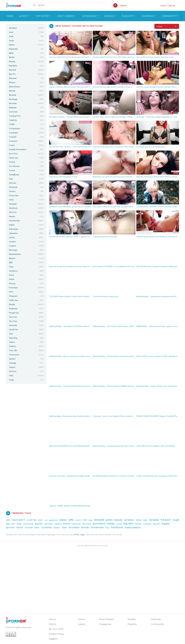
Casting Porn (26, 116)
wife (71, 520)
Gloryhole (26, 187)
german (10, 527)
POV (26, 292)
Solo (26, 334)
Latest (23, 16)
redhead (58, 524)
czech (78, 520)
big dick (128, 524)
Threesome (26, 355)
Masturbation (26, 254)
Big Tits (26, 74)
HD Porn (26, 212)
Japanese (26, 233)
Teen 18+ (26, 350)
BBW (26, 53)
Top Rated (42, 16)
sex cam (87, 524)
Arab (26, 36)
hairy (107, 528)
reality (111, 524)
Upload (123, 5)
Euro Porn (26, 154)
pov (13, 524)
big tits (39, 524)
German (26, 183)
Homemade (26, 221)
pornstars (99, 524)
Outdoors (26, 271)
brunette (74, 527)
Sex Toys (26, 321)
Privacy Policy (56, 634)
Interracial (26, 229)
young (119, 524)
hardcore (117, 527)
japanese (53, 520)
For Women (26, 166)
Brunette (26, 103)
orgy (90, 520)
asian (64, 528)
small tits (32, 520)
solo (8, 520)
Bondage (26, 99)
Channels (148, 16)
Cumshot (26, 141)
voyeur (57, 528)
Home (10, 16)
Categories (89, 16)
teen (37, 527)
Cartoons (26, 112)
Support (53, 639)
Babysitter (26, 49)
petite (109, 520)
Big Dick (26, 70)
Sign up (172, 5)
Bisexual (26, 78)
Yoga (26, 380)
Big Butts (26, 66)
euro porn (19, 520)
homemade (97, 527)
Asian (26, 41)
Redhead (26, 309)
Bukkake (26, 108)
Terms (52, 619)
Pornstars (26, 288)
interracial (76, 524)
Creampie (26, 133)
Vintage (26, 363)
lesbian (138, 524)
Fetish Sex (26, 158)
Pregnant (26, 296)
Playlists (128, 16)
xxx (46, 520)
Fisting (26, 162)
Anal (26, 32)
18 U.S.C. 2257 (56, 629)
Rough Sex (26, 313)
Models (109, 16)
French (26, 170)
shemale (29, 528)
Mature (26, 258)
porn (41, 520)
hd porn (166, 520)
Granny (26, 191)
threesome (28, 524)
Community (169, 16)
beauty (118, 520)
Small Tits (26, 329)
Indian (26, 225)
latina (139, 520)
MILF (26, 262)
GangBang (26, 175)
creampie (147, 524)
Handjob (26, 204)
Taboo (26, 342)
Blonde (26, 91)
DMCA (52, 624)
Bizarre (26, 82)
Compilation (26, 128)
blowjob (99, 520)
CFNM (26, 124)
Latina (26, 237)
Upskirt (26, 359)
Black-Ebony (26, 87)
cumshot (46, 527)
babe (145, 520)
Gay (26, 179)
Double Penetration (26, 149)
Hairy (26, 200)
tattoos (20, 528)
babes (63, 520)
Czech (26, 145)
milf (85, 520)
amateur (129, 520)
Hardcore (26, 208)
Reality (26, 304)
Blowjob (26, 95)
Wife (26, 376)
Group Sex (26, 195)
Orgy (26, 267)
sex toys (49, 524)
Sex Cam (26, 317)
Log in (163, 5)
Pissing (26, 283)
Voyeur (26, 367)
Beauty (26, 61)
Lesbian (26, 242)
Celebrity (26, 120)
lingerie (165, 524)
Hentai (26, 216)
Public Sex (26, 300)
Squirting (26, 338)
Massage (26, 250)
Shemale (26, 325)
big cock (156, 524)
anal (19, 524)
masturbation (133, 527)
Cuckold (26, 137)
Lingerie (26, 246)
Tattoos (26, 346)
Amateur (26, 28)
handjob (154, 520)
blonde (85, 527)
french (67, 524)
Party (26, 275)
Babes (26, 45)
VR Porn (26, 371)
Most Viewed (65, 16)
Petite (26, 279)
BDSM (26, 57)
